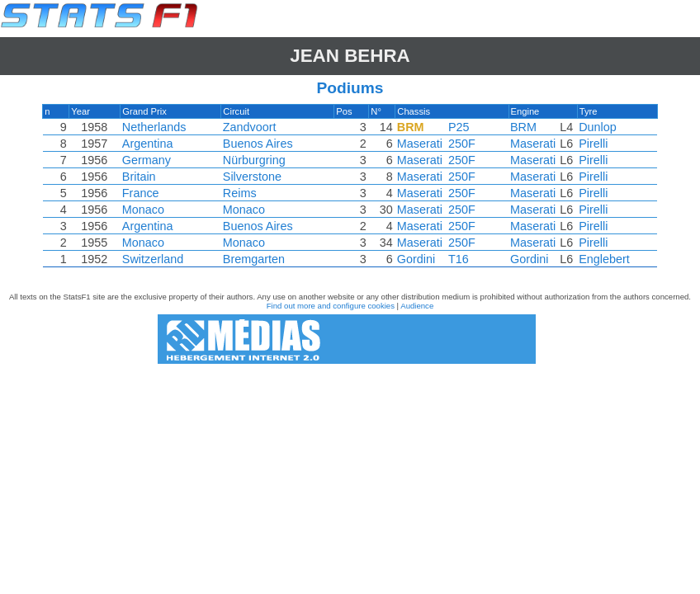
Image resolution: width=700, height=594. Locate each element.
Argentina (149, 144)
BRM (522, 127)
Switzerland (154, 259)
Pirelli (591, 144)
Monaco (145, 210)
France (142, 193)
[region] (350, 190)
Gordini (414, 259)
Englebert (602, 259)
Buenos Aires (259, 144)
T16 (457, 259)
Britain (141, 177)
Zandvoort (251, 127)
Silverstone (253, 177)
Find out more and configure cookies (331, 306)
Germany (148, 160)
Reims (241, 193)
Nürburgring (255, 160)
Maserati (418, 144)
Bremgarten (255, 259)
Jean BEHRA (350, 56)
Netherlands (156, 127)
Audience (417, 306)
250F (460, 144)
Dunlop (595, 127)
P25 (457, 127)
